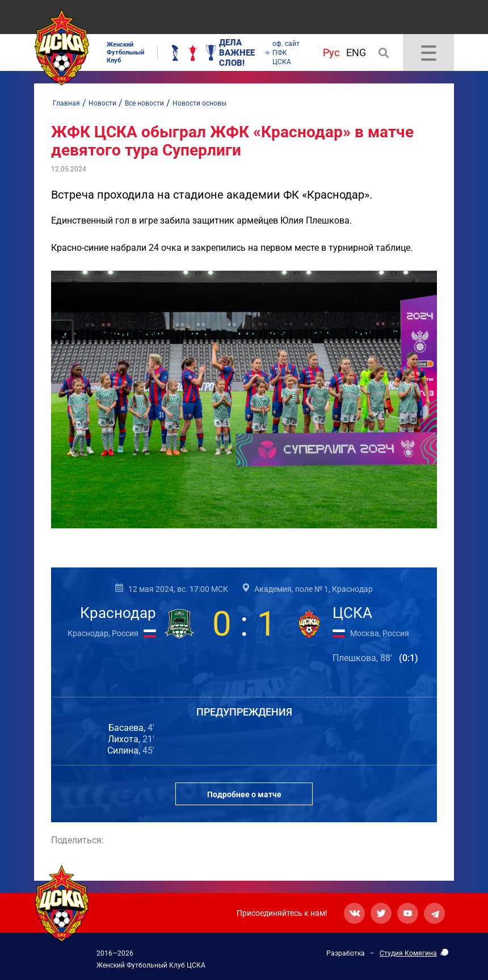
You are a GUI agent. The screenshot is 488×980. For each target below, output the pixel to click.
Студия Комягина (408, 953)
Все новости (144, 103)
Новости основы (199, 103)
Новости (102, 103)
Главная (66, 103)
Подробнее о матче (244, 794)
